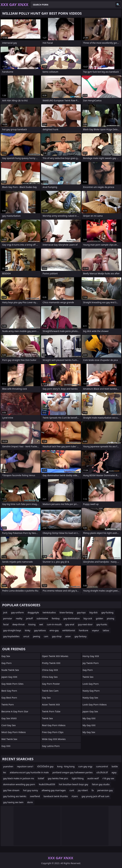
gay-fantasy (80, 636)
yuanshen (8, 766)
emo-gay (54, 630)
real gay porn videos (54, 725)
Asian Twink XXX (51, 704)
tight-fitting (78, 778)
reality (19, 618)
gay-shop (57, 636)
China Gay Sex (50, 677)
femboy (56, 618)
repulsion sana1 (25, 766)
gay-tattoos (40, 630)
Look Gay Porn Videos (95, 704)
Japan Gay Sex (90, 711)
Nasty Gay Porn (91, 691)
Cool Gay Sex (9, 725)
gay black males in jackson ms (19, 778)
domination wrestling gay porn (19, 784)
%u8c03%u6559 (47, 784)
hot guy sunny (30, 790)
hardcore (84, 630)
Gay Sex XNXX (9, 718)
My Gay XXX (89, 718)
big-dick (94, 612)
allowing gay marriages (54, 790)
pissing (111, 618)
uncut (26, 636)
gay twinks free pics (58, 778)
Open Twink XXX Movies (55, 656)
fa (93, 790)
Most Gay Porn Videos (14, 732)
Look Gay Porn (91, 684)
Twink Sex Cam (50, 691)
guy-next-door (85, 624)
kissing (32, 624)
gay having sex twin (13, 802)
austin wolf (93, 778)
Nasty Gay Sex (90, 698)
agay (114, 772)
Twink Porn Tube (51, 711)
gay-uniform (17, 612)
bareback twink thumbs (56, 796)
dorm (30, 802)
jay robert (83, 790)
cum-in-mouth (54, 624)
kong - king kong (66, 766)
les (5, 772)
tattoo (106, 630)
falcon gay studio (101, 784)
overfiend (35, 796)
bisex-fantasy (66, 612)
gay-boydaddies (11, 636)
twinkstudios (49, 612)
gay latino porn (51, 746)
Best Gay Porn (9, 691)
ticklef (41, 778)
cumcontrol (102, 766)
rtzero (75, 796)
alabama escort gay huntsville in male (29, 772)
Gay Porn (7, 663)
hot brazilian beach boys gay (73, 784)
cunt (72, 790)
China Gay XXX (50, 670)
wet (41, 624)
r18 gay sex (108, 778)
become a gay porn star (15, 711)
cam (46, 636)
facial (6, 624)
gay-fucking (107, 612)
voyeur (96, 630)
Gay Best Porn (9, 698)
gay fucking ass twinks (15, 796)
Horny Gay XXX (91, 656)
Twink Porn (8, 704)
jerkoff (29, 618)
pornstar (8, 618)
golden (100, 618)
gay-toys (81, 612)
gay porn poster (51, 684)
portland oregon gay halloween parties (73, 772)
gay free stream (11, 790)
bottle (115, 766)
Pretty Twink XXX (51, 663)
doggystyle (33, 612)
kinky (28, 630)
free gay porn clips (53, 732)
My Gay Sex (89, 732)
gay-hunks (102, 624)
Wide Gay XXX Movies (54, 739)
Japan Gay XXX (9, 677)
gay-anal (70, 624)
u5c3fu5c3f (102, 772)
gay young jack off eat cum (95, 796)
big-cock (88, 618)
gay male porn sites (12, 684)
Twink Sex (47, 718)
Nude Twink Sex (10, 670)
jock (5, 612)
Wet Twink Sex (9, 739)
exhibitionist (69, 630)
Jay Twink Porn (91, 663)
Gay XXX (6, 746)
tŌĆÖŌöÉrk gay (45, 766)
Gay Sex (6, 656)
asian (68, 636)
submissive (42, 618)
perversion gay (105, 790)
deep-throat (18, 624)
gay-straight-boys (12, 630)
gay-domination (72, 618)
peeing (37, 636)
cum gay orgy (85, 766)
